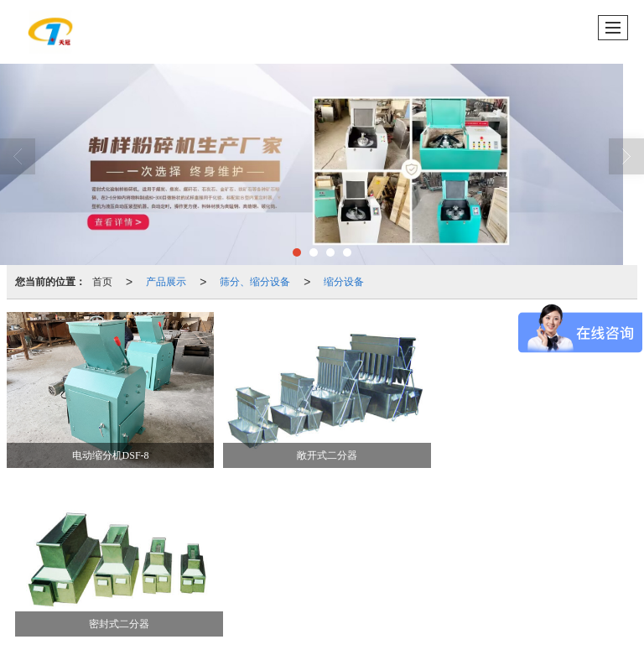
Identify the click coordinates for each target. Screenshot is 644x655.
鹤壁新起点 (327, 612)
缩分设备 (344, 282)
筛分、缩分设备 (255, 282)
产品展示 (166, 282)
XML (426, 612)
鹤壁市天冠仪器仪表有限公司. (182, 612)
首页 (102, 282)
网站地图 (383, 612)
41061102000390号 (88, 629)
